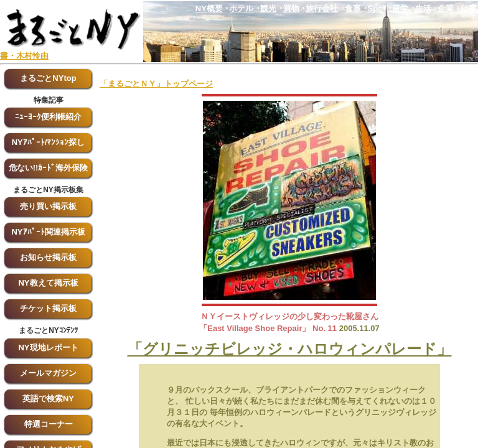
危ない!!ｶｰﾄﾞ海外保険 (49, 168)
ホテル (241, 8)
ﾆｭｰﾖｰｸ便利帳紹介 (48, 117)
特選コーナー (49, 424)
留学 (400, 8)
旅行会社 (322, 8)
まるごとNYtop (48, 78)
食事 (353, 8)
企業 (446, 8)
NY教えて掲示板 (48, 283)
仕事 (469, 8)
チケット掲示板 (48, 308)
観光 (268, 8)
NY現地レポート (48, 348)
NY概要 (209, 8)
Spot (377, 8)
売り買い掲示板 (48, 206)
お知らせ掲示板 (48, 257)
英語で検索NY (48, 399)
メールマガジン (48, 373)
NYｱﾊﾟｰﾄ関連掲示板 (48, 232)
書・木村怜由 (24, 56)
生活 (423, 8)
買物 (291, 8)
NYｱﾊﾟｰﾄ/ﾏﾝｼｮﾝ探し (49, 142)
